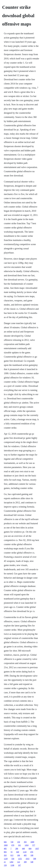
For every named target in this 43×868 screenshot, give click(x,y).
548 (32, 862)
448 (23, 849)
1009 (32, 842)
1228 (6, 859)
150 (19, 842)
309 (25, 862)
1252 (20, 859)
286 (17, 849)
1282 (11, 862)
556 (13, 859)
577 (34, 845)
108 (32, 855)
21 (5, 862)
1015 (28, 859)
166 (19, 855)
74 (11, 852)
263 (5, 855)
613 (12, 855)
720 (12, 842)
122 (19, 862)
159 (5, 865)
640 (18, 852)
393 (25, 842)
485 (5, 849)
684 (30, 849)
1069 (6, 845)
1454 (27, 845)
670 (13, 845)
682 (5, 842)
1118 (25, 852)
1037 (37, 849)
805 (5, 852)
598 (35, 859)
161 (19, 845)
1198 (12, 865)
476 (32, 852)
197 (19, 865)
